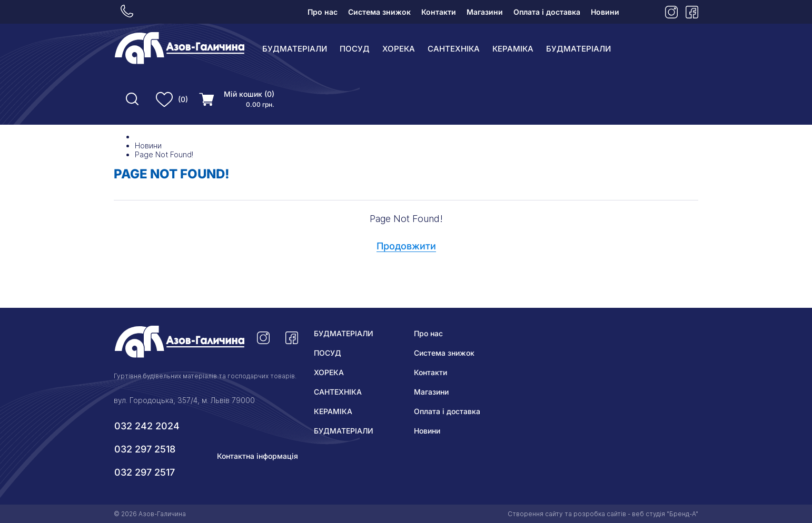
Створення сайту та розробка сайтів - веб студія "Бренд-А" (603, 514)
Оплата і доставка (547, 12)
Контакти (439, 12)
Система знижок (379, 12)
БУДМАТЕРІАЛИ (295, 49)
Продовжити (406, 246)
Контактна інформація (258, 456)
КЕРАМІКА (513, 49)
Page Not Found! (164, 154)
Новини (605, 12)
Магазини (485, 12)
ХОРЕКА (399, 49)
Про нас (323, 12)
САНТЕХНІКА (454, 49)
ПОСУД (355, 49)
